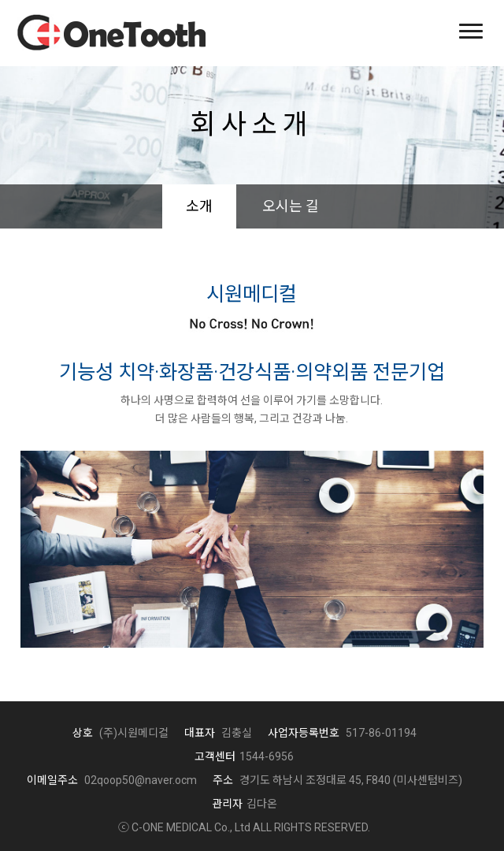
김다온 (245, 804)
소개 (199, 206)
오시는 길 (291, 206)
